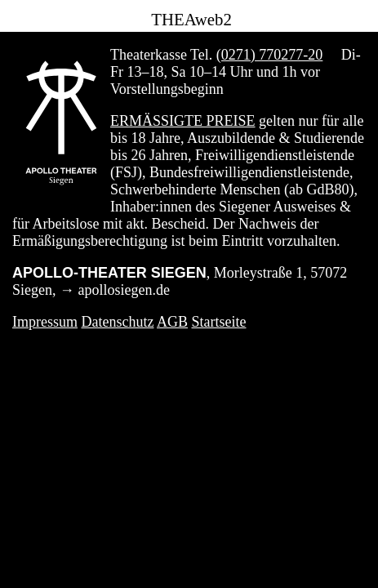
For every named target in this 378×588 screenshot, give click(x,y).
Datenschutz (118, 322)
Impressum (45, 322)
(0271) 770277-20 (269, 55)
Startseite (219, 322)
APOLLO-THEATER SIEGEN (109, 273)
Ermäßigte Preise (183, 121)
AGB (172, 322)
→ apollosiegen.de (115, 290)
